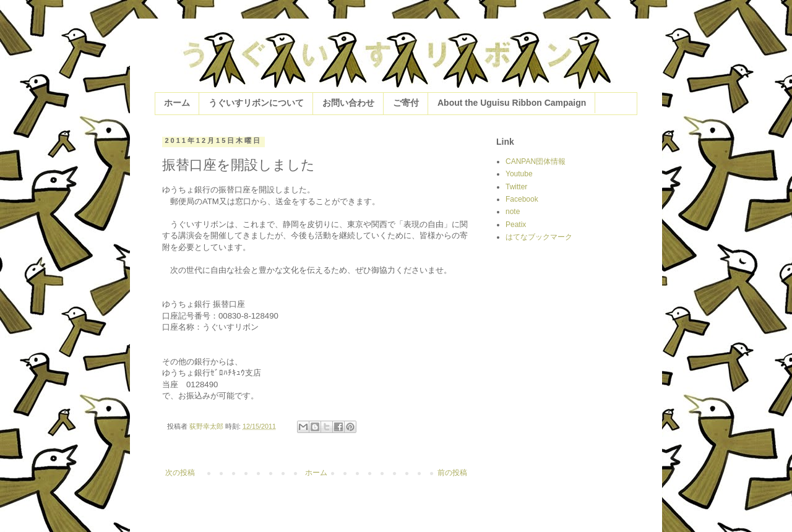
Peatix (516, 225)
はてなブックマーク (539, 237)
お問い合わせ (348, 103)
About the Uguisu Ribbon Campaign (512, 103)
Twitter (516, 187)
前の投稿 (452, 473)
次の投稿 (180, 473)
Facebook (522, 199)
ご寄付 (406, 103)
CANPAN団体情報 (536, 161)
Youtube (519, 174)
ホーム (177, 103)
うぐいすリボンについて (256, 103)
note (513, 212)
